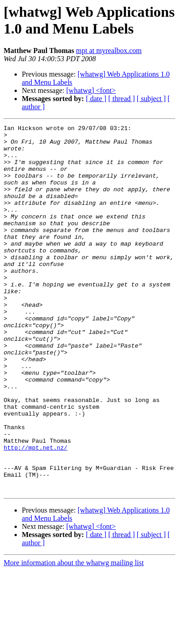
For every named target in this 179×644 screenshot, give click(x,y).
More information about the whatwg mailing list (74, 636)
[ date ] (96, 99)
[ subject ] (151, 99)
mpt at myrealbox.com (109, 51)
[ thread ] (122, 99)
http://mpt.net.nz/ (35, 513)
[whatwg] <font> (91, 90)
